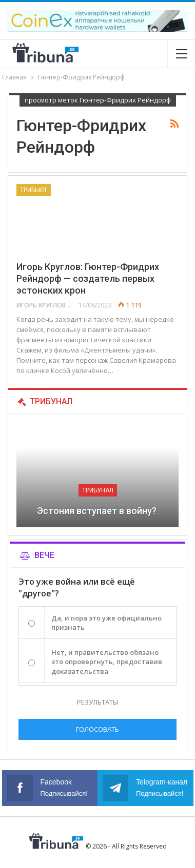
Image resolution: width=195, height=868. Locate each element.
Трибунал (98, 490)
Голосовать (98, 729)
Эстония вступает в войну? (98, 511)
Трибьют (34, 190)
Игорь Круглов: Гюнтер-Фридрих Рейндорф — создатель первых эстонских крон (88, 278)
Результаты (98, 702)
